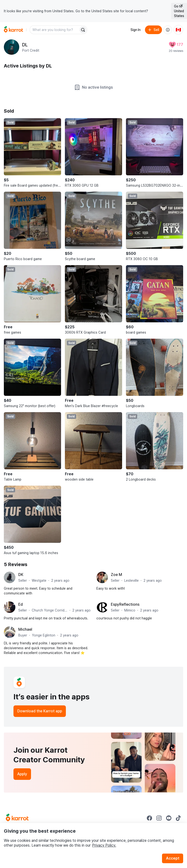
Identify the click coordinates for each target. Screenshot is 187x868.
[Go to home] (13, 30)
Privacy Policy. (104, 845)
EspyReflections (125, 604)
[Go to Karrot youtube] (169, 818)
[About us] (168, 30)
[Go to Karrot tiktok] (178, 818)
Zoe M (116, 575)
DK (21, 575)
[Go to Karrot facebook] (150, 818)
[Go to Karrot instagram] (159, 818)
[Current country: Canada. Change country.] (178, 30)
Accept (173, 858)
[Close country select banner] (182, 5)
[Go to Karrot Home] (17, 818)
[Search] (83, 30)
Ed (21, 604)
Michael (25, 629)
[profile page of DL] (12, 47)
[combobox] (55, 30)
